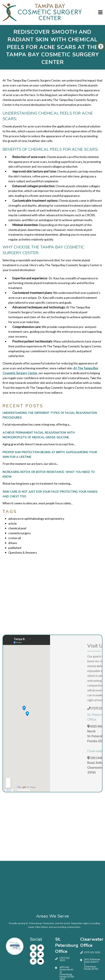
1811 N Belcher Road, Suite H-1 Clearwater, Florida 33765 (92, 964)
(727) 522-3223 (65, 959)
